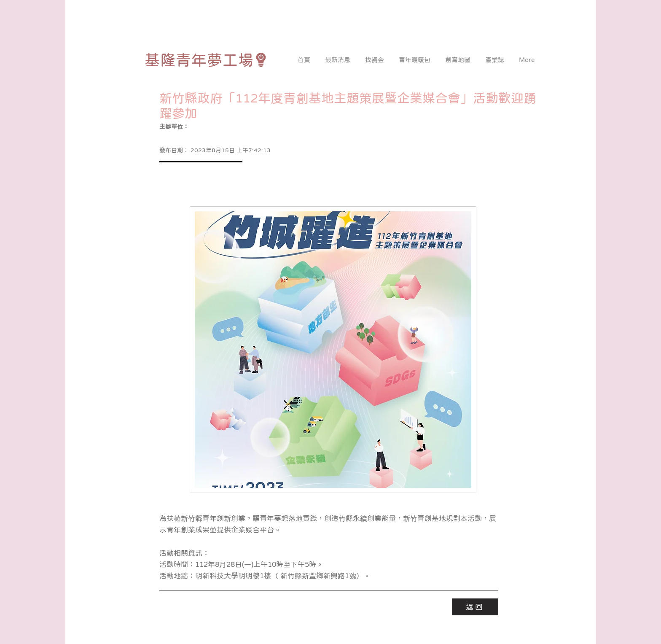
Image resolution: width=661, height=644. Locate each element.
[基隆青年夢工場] (206, 60)
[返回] (475, 607)
